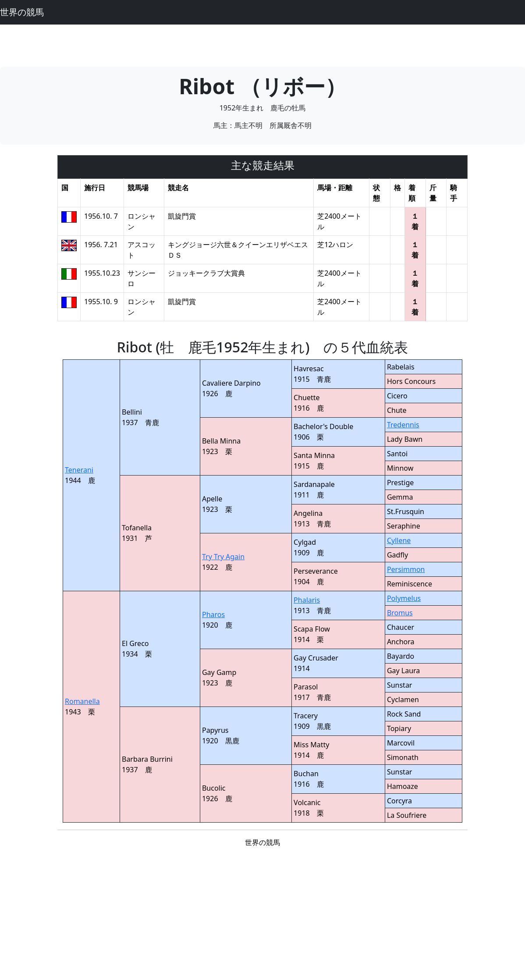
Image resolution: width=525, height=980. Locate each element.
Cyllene (399, 540)
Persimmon (406, 569)
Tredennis (403, 425)
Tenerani (79, 470)
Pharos (213, 614)
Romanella (82, 701)
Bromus (400, 613)
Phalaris (307, 600)
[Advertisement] (262, 44)
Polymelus (404, 598)
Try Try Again (223, 557)
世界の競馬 (22, 12)
